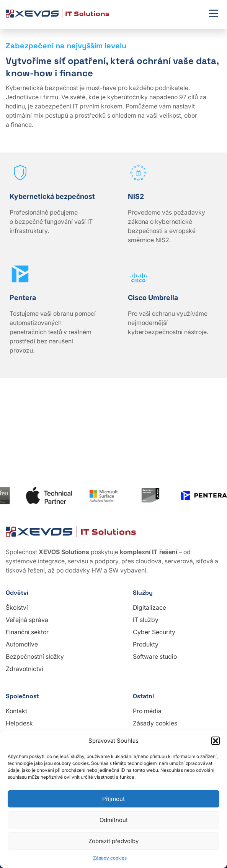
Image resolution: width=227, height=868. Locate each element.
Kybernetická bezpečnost (52, 196)
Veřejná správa (27, 620)
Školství (17, 607)
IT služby (146, 620)
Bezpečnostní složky (35, 656)
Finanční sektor (27, 632)
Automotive (22, 644)
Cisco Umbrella (153, 298)
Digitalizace (149, 607)
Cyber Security (154, 632)
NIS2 (136, 196)
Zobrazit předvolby (113, 841)
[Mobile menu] (214, 14)
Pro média (147, 711)
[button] (216, 741)
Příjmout (113, 799)
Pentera (23, 298)
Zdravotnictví (24, 669)
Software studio (155, 656)
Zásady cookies (110, 858)
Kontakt (16, 711)
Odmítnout (114, 820)
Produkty (146, 644)
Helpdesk (19, 723)
